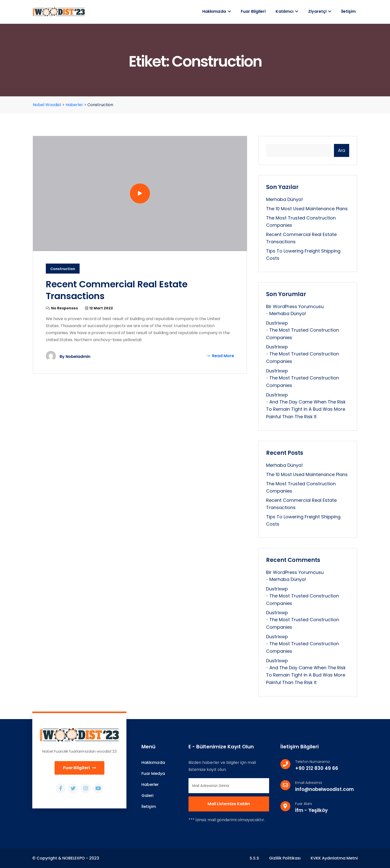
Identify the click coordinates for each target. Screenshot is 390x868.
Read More (220, 356)
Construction (63, 269)
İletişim (348, 11)
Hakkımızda (217, 11)
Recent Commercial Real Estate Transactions (117, 290)
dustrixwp (277, 323)
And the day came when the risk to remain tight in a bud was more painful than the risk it (306, 409)
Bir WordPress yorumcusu (295, 306)
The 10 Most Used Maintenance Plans (307, 209)
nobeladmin (78, 357)
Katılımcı (287, 11)
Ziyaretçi (320, 11)
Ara (342, 150)
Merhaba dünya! (284, 199)
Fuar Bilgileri (253, 11)
